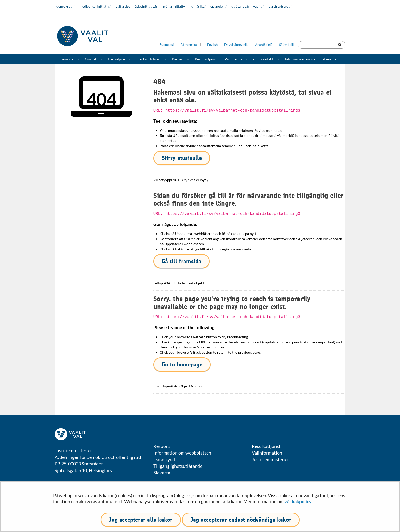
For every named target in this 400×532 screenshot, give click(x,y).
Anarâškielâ (264, 45)
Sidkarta (162, 473)
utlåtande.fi (240, 6)
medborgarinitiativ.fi (96, 6)
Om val (91, 59)
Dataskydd (164, 459)
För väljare (116, 59)
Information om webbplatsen (308, 59)
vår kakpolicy (298, 501)
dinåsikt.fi (199, 6)
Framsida (66, 59)
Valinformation (237, 59)
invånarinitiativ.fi (174, 6)
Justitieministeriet (270, 459)
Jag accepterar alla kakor (141, 520)
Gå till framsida (182, 261)
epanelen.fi (219, 6)
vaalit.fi (259, 6)
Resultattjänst (206, 59)
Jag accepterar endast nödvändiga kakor (241, 520)
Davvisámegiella (236, 45)
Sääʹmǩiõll (286, 45)
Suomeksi (167, 45)
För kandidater (148, 59)
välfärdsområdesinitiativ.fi (136, 6)
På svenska (189, 45)
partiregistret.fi (280, 6)
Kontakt (267, 59)
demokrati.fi (66, 6)
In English (211, 45)
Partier (178, 59)
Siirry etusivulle (182, 158)
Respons (162, 446)
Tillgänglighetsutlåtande (178, 466)
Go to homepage (182, 364)
